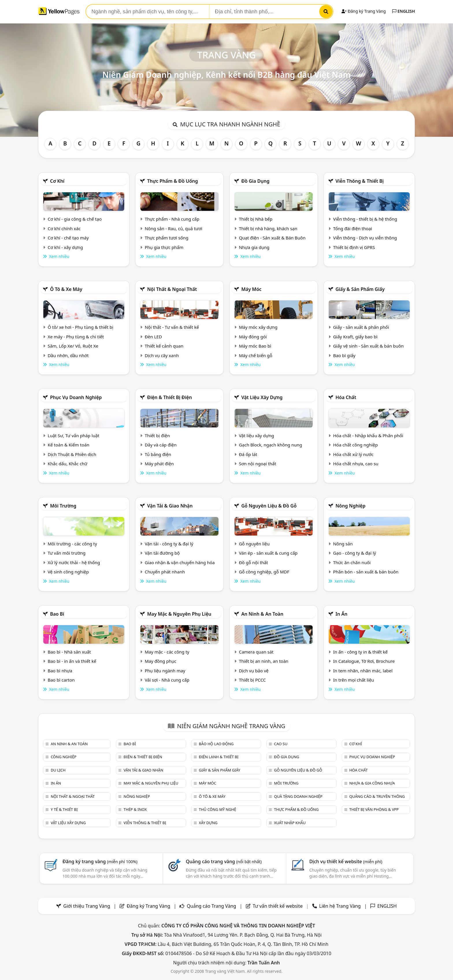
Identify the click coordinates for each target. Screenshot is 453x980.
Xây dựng (208, 823)
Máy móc (251, 289)
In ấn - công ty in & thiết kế (360, 652)
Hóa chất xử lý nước (353, 454)
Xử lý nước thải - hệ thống (74, 562)
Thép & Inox (135, 809)
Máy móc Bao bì (255, 346)
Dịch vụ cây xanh (162, 355)
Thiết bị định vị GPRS (354, 247)
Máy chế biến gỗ (256, 355)
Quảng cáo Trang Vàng (211, 906)
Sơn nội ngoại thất (258, 464)
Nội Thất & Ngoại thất (172, 289)
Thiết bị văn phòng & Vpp (374, 809)
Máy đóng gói (253, 337)
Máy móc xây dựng (258, 327)
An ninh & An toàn (262, 614)
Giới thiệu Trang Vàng (87, 906)
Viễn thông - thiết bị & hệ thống (365, 219)
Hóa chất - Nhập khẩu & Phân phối (368, 435)
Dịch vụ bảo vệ (254, 671)
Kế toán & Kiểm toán (68, 445)
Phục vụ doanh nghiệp (76, 397)
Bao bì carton (61, 680)
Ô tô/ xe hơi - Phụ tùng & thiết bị (81, 327)
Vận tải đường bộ (162, 553)
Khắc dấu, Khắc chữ (68, 464)
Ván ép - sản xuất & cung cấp (268, 553)
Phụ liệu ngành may (165, 671)
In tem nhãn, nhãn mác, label (363, 671)
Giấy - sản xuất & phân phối (361, 327)
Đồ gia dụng (255, 181)
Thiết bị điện (157, 435)
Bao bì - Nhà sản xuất (69, 652)
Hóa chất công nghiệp (355, 445)
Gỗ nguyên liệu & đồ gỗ (269, 506)
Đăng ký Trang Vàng (364, 11)
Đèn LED (153, 337)
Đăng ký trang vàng (100, 861)
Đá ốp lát (248, 454)
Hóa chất (346, 397)
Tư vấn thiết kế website (278, 906)
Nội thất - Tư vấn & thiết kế (172, 327)
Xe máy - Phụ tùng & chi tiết (76, 337)
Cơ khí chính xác (64, 228)
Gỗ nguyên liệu (254, 544)
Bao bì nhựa (60, 671)
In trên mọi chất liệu (354, 680)
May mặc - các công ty (167, 652)
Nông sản (343, 544)
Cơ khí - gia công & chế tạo (75, 219)
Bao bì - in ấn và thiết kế (72, 661)
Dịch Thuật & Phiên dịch (72, 454)
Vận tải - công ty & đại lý (169, 544)
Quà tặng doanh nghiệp (298, 796)
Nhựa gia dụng (254, 247)
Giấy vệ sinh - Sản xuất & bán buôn (368, 346)
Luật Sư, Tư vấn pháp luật (74, 435)
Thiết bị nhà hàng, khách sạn (268, 228)
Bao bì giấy (344, 355)
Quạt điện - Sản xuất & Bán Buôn (272, 238)
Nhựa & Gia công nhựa (372, 783)
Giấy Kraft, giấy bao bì (355, 337)
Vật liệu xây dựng (262, 397)
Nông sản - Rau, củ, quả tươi (173, 228)
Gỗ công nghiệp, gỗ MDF (264, 572)
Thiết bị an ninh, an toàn (264, 661)
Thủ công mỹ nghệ (217, 809)
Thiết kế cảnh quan (164, 346)
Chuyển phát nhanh (165, 572)
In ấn (341, 614)
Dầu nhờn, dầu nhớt (68, 355)
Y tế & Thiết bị (64, 809)
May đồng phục (160, 661)
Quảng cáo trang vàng (224, 861)
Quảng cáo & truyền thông (377, 796)
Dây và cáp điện (161, 445)
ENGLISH (404, 11)
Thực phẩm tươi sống (167, 238)
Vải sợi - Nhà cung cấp (167, 680)
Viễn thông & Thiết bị (360, 181)
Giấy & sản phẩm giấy (360, 289)
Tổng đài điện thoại (353, 228)
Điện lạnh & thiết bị (219, 757)
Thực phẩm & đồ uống (172, 181)
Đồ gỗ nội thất (254, 562)
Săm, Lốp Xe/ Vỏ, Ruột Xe (73, 346)
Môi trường (63, 506)
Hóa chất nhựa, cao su (356, 464)
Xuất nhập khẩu (290, 823)
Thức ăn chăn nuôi (352, 562)
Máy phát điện (159, 464)
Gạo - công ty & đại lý (355, 553)
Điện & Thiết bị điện (169, 397)
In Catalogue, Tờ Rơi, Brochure (364, 661)
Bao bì (57, 614)
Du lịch (58, 770)
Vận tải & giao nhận (170, 506)
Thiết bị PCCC (252, 680)
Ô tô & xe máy (66, 289)
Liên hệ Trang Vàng (340, 906)
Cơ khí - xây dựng (65, 247)
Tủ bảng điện (158, 454)
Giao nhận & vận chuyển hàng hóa (180, 562)
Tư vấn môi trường (67, 553)
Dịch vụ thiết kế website (346, 861)
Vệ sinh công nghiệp (68, 572)
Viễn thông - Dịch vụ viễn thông (365, 238)
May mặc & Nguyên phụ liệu (179, 614)
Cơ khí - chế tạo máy (68, 238)
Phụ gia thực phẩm (164, 247)
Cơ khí (57, 181)
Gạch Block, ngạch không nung (271, 445)
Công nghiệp (63, 757)
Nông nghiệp (350, 506)
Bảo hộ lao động (216, 744)
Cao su (281, 744)
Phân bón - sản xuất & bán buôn (366, 572)
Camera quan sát (256, 652)
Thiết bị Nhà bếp (256, 219)
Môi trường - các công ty (72, 544)
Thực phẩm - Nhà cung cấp (172, 219)
